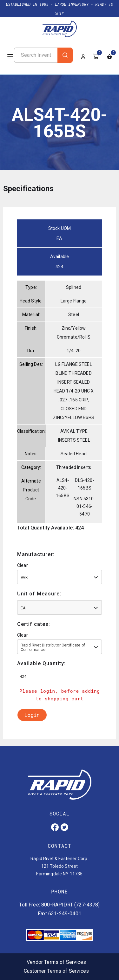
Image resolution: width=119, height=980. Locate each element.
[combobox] (60, 577)
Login (32, 715)
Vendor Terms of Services (56, 962)
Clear (23, 565)
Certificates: (34, 624)
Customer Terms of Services (56, 971)
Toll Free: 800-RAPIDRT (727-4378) (59, 905)
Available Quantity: (41, 663)
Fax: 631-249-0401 (60, 914)
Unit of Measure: (39, 594)
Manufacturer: (36, 554)
